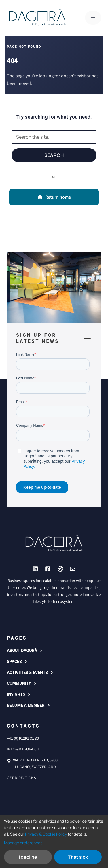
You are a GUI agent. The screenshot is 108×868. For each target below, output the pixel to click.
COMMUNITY (19, 683)
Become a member (26, 705)
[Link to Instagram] (35, 569)
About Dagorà (22, 651)
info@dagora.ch (23, 749)
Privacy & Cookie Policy (46, 834)
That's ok (78, 857)
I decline (28, 857)
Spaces (14, 662)
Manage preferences (23, 843)
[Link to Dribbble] (60, 569)
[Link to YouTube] (48, 569)
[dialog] (54, 842)
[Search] (54, 137)
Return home (54, 197)
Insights (16, 694)
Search (54, 155)
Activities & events (27, 673)
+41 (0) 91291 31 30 (23, 739)
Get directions (21, 778)
